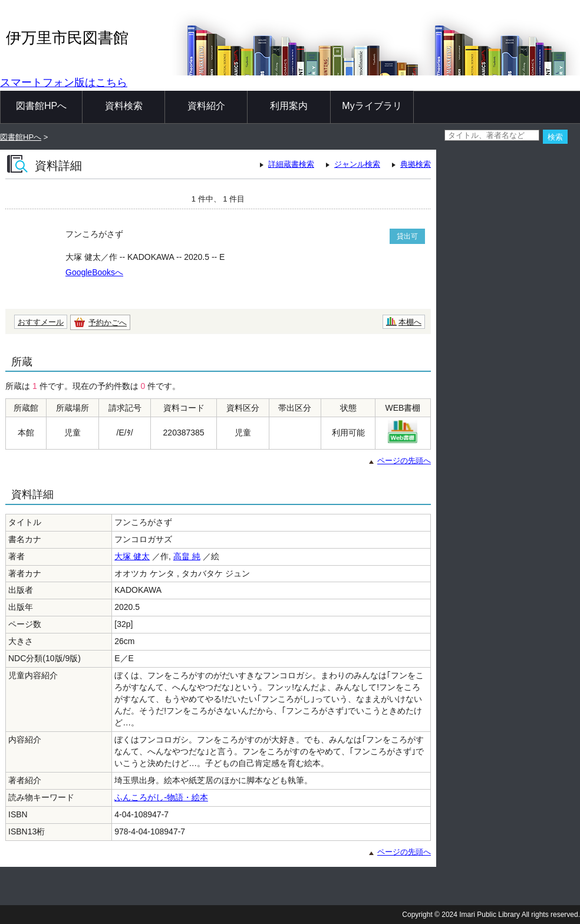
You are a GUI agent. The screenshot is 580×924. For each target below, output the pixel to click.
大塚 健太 (132, 556)
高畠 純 (187, 556)
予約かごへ (108, 323)
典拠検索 (416, 164)
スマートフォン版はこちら (64, 82)
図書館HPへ (41, 106)
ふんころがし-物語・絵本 (161, 797)
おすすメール (41, 322)
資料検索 (124, 106)
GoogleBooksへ (94, 272)
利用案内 (289, 106)
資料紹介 (206, 106)
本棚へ (410, 322)
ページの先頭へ (404, 461)
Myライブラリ (372, 106)
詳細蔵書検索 (291, 164)
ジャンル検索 (357, 164)
